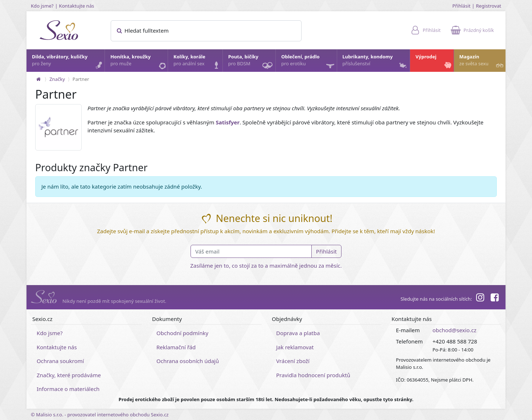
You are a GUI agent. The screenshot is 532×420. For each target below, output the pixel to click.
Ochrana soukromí (60, 361)
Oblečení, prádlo (309, 63)
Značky (57, 79)
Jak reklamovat (295, 347)
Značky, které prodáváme (69, 375)
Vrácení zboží (293, 361)
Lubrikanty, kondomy (375, 62)
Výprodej (434, 62)
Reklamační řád (176, 347)
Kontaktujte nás (77, 6)
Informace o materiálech (68, 389)
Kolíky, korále (198, 62)
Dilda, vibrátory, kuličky (68, 62)
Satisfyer (228, 122)
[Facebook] (495, 298)
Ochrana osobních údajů (188, 361)
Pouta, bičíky (251, 63)
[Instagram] (480, 298)
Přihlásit (461, 6)
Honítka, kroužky (139, 62)
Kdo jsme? (42, 6)
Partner (81, 79)
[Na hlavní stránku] (38, 79)
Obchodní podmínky (182, 333)
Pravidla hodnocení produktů (313, 375)
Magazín (482, 62)
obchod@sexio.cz (455, 330)
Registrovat (488, 6)
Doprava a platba (298, 333)
